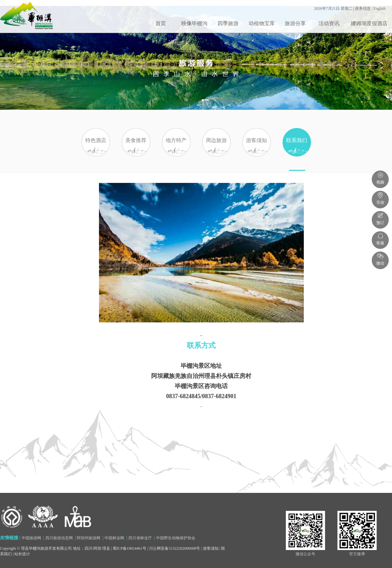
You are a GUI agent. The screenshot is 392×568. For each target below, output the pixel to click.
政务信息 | (364, 8)
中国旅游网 (31, 538)
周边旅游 (216, 154)
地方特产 (176, 154)
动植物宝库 (262, 23)
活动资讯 (329, 23)
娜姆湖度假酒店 (369, 23)
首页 (161, 23)
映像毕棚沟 (194, 23)
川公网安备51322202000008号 (174, 548)
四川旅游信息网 (59, 538)
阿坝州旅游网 (89, 538)
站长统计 (22, 554)
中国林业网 (114, 538)
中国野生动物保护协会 (176, 538)
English (379, 8)
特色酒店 (96, 154)
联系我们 (297, 154)
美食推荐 (136, 154)
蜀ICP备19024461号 (130, 548)
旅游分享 (295, 23)
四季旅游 (228, 23)
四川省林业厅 (140, 538)
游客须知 (256, 154)
